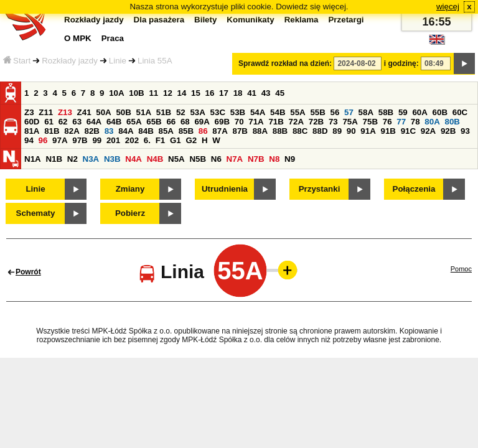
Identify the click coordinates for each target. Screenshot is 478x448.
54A (258, 112)
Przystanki (320, 189)
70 (239, 122)
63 (77, 122)
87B (240, 131)
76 (387, 122)
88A (260, 131)
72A (296, 122)
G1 (176, 140)
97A (60, 140)
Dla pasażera (159, 20)
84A (126, 131)
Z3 (29, 112)
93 (465, 131)
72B (316, 122)
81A (32, 131)
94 (29, 140)
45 (280, 93)
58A (366, 112)
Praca (113, 38)
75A (350, 122)
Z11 (46, 112)
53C (218, 112)
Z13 (65, 112)
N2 (73, 159)
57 (349, 112)
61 (49, 122)
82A (72, 131)
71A (256, 122)
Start (17, 61)
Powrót (28, 272)
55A (298, 112)
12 (168, 93)
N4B (155, 159)
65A (134, 122)
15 (196, 93)
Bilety (205, 20)
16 (210, 93)
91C (408, 131)
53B (238, 112)
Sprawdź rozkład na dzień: (285, 63)
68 (185, 122)
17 (224, 93)
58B (386, 112)
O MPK (78, 38)
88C (300, 131)
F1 (161, 140)
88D (320, 131)
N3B (112, 159)
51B (164, 112)
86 (203, 131)
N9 (290, 159)
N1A (33, 159)
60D (32, 122)
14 (182, 93)
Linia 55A (155, 61)
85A (166, 131)
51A (144, 112)
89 (337, 131)
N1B (54, 159)
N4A (134, 159)
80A (432, 122)
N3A (91, 159)
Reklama (302, 20)
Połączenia (414, 189)
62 (63, 122)
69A (202, 122)
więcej (448, 7)
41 (252, 93)
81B (52, 131)
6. (147, 140)
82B (91, 131)
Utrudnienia (225, 189)
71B (276, 122)
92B (448, 131)
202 (132, 140)
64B (114, 122)
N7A (235, 159)
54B (278, 112)
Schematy (36, 213)
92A (428, 131)
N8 (274, 159)
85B (186, 131)
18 (238, 93)
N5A (176, 159)
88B (280, 131)
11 (153, 93)
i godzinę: (401, 63)
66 (171, 122)
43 (266, 93)
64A (94, 122)
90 (351, 131)
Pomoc (461, 269)
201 (113, 140)
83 (109, 131)
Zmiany (130, 189)
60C (460, 112)
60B (440, 112)
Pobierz (130, 213)
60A (419, 112)
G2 (191, 140)
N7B (256, 159)
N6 (216, 159)
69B (222, 122)
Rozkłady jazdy (70, 61)
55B (317, 112)
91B (388, 131)
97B (80, 140)
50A (103, 112)
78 (415, 122)
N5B (198, 159)
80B (452, 122)
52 (181, 112)
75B (370, 122)
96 (43, 140)
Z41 (84, 112)
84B (146, 131)
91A (368, 131)
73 (333, 122)
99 (97, 140)
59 (403, 112)
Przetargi (346, 20)
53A (197, 112)
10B (136, 93)
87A (220, 131)
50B (123, 112)
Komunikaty (250, 20)
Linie (118, 61)
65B (154, 122)
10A (116, 93)
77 (401, 122)
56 (335, 112)
